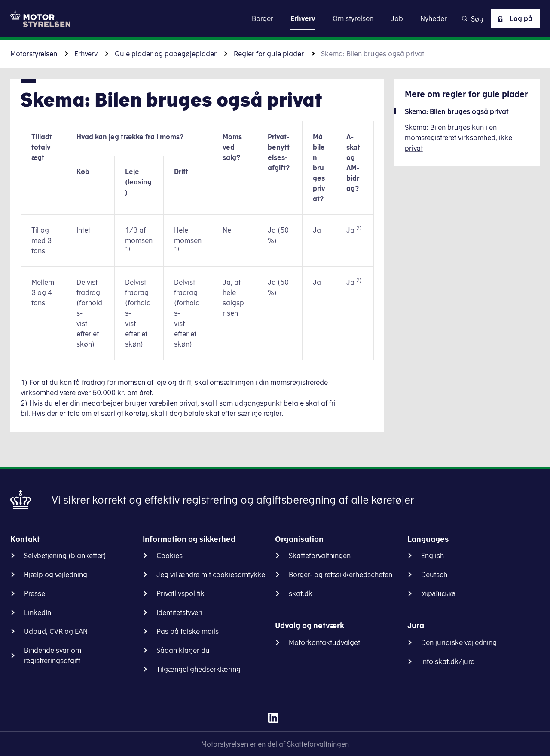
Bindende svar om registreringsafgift (53, 655)
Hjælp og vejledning (56, 575)
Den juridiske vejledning (459, 642)
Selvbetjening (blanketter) (65, 556)
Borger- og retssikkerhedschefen (341, 575)
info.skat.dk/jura (448, 661)
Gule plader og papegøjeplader (166, 54)
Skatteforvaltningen (320, 556)
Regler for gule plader (269, 54)
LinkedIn (38, 612)
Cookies (170, 556)
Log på (513, 19)
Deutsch (434, 575)
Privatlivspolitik (180, 593)
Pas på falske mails (188, 631)
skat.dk (301, 593)
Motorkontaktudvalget (324, 642)
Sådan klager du (183, 650)
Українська (438, 593)
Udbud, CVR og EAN (56, 631)
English (432, 556)
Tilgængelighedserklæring (199, 669)
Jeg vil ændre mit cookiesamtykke (211, 575)
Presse (35, 593)
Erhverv (86, 54)
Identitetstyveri (179, 612)
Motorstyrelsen (34, 54)
